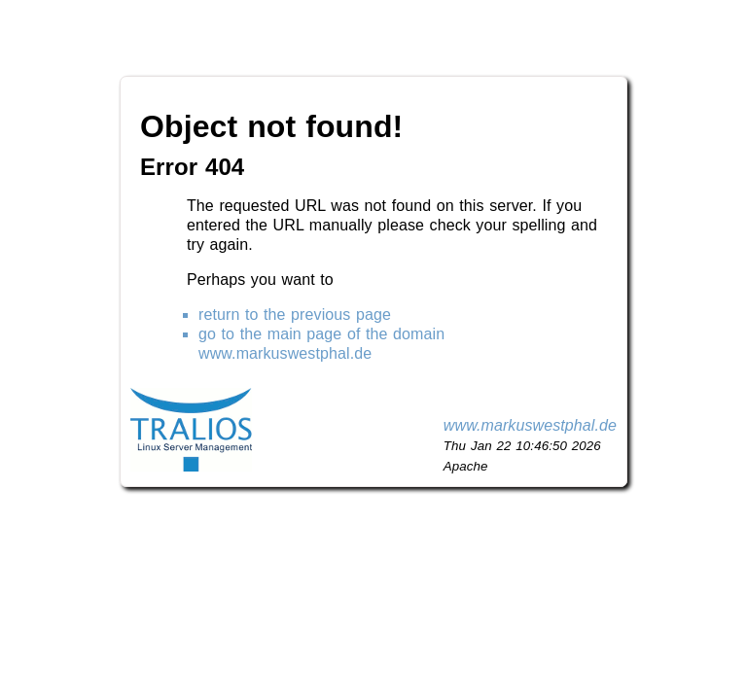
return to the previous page (295, 315)
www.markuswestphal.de (530, 425)
